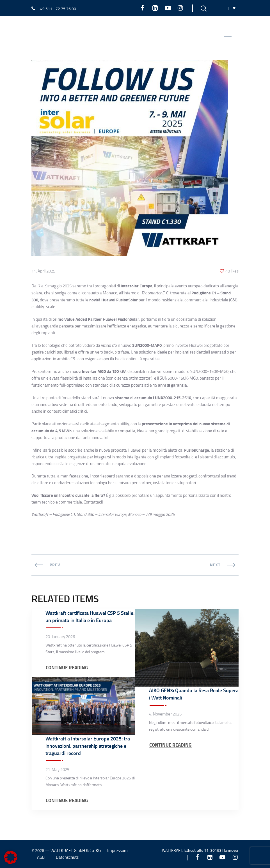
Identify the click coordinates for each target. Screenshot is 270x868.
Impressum (117, 850)
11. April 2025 (43, 271)
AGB (41, 857)
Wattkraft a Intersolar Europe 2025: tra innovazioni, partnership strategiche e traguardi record (88, 746)
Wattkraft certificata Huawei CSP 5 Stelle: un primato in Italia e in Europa (90, 617)
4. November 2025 (165, 714)
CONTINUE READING (67, 667)
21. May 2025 (57, 770)
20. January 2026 (60, 637)
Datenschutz (67, 857)
